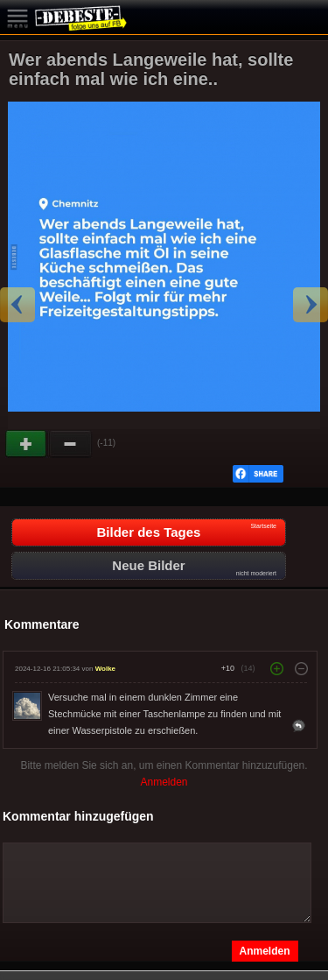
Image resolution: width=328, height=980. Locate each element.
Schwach (71, 444)
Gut (27, 444)
